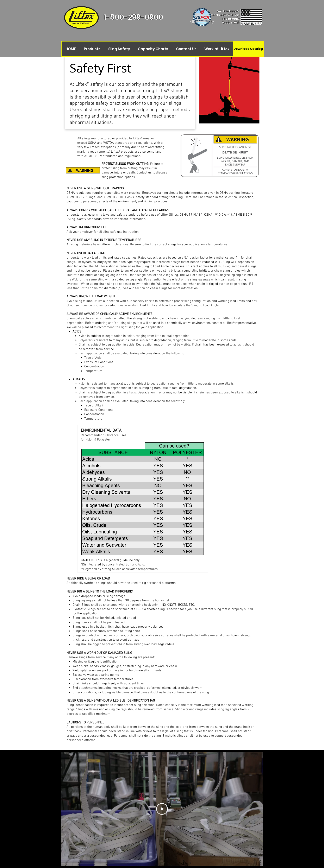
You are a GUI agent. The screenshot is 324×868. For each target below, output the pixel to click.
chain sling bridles (227, 271)
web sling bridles (169, 271)
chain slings (159, 288)
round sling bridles (196, 271)
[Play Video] (162, 809)
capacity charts (143, 301)
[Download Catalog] (248, 49)
